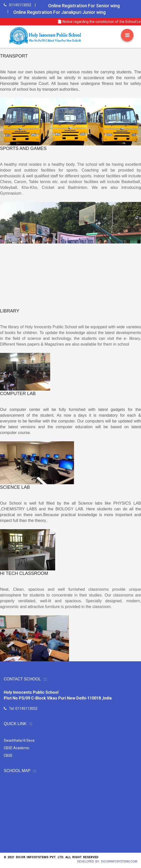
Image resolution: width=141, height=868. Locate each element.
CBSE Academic (44, 748)
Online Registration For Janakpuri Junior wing (59, 12)
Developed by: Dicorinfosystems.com (107, 861)
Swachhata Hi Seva (46, 744)
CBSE (40, 751)
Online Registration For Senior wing (84, 6)
